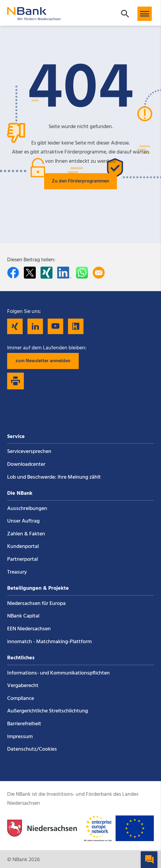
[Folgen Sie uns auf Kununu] (76, 326)
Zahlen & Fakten (26, 534)
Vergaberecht (23, 686)
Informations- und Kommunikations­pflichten (58, 673)
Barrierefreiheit (24, 724)
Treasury (17, 572)
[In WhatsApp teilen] (82, 273)
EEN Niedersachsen (29, 629)
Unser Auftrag (23, 521)
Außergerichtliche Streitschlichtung (48, 711)
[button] (145, 14)
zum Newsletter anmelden (43, 361)
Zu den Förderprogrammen (80, 181)
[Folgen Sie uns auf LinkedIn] (35, 326)
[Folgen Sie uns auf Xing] (15, 326)
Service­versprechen (29, 452)
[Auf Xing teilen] (47, 273)
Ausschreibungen (27, 509)
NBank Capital (23, 616)
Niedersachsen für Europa (36, 604)
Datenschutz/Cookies (32, 749)
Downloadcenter (26, 464)
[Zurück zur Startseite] (34, 17)
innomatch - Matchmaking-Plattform (49, 642)
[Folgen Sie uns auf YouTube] (55, 326)
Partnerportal (23, 559)
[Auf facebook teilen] (13, 273)
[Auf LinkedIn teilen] (64, 273)
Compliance (21, 699)
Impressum (20, 737)
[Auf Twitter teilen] (30, 273)
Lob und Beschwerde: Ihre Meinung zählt (54, 477)
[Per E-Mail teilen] (99, 273)
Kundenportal (23, 547)
